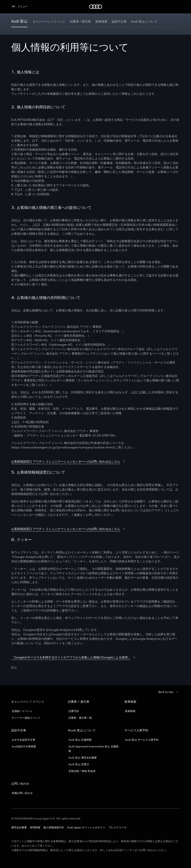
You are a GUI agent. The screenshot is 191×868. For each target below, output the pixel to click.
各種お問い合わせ (22, 793)
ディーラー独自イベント (26, 718)
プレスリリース (118, 827)
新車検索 (130, 711)
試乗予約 (74, 711)
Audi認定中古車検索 (24, 746)
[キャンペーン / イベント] (49, 21)
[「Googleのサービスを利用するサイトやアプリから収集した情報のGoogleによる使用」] (74, 657)
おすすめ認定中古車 (24, 740)
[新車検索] (101, 21)
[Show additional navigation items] (177, 21)
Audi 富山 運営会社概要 (83, 758)
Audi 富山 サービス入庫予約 (142, 740)
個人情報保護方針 (54, 827)
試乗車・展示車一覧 (80, 718)
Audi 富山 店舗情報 (80, 740)
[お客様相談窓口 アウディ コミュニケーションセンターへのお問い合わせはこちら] (69, 462)
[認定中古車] (119, 21)
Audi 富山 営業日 (79, 764)
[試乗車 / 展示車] (80, 21)
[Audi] (96, 7)
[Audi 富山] (19, 21)
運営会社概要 (19, 827)
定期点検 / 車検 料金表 (82, 771)
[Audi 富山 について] (144, 21)
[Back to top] (169, 692)
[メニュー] (19, 7)
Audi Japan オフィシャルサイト (86, 827)
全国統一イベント (22, 711)
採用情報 (35, 827)
